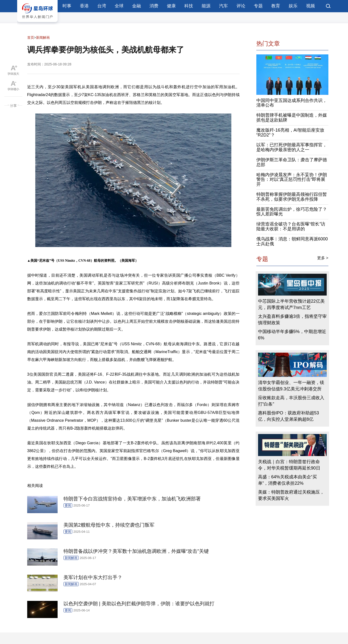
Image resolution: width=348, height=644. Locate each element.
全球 (119, 6)
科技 (189, 6)
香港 (84, 6)
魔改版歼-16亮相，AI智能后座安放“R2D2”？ (290, 133)
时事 (67, 6)
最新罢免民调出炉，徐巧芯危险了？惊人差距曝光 (292, 212)
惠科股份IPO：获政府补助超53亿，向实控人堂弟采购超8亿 (289, 416)
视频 (311, 6)
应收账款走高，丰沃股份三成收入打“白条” (291, 401)
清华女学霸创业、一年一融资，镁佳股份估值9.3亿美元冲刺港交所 (291, 386)
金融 (137, 6)
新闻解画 (43, 37)
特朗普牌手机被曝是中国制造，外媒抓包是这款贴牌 (292, 118)
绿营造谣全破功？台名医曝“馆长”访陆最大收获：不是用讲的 (291, 226)
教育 (276, 6)
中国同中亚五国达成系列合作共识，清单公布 (292, 103)
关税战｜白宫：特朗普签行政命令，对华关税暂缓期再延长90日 (289, 465)
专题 (258, 6)
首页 (31, 37)
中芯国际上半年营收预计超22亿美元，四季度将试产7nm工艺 (291, 304)
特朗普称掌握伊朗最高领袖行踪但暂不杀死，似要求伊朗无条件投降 (292, 197)
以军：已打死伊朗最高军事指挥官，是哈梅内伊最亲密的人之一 (292, 147)
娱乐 (293, 6)
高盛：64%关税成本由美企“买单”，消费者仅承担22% (287, 480)
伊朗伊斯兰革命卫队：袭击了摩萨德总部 (292, 162)
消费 (154, 6)
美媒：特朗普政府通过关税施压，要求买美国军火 (291, 495)
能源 (206, 6)
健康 (171, 6)
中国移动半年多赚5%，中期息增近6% (292, 335)
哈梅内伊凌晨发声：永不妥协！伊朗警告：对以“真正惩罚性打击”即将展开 (292, 180)
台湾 (102, 6)
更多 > (323, 258)
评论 (241, 6)
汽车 (224, 6)
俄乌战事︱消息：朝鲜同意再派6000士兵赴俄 (292, 241)
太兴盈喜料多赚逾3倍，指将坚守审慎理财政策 (292, 320)
